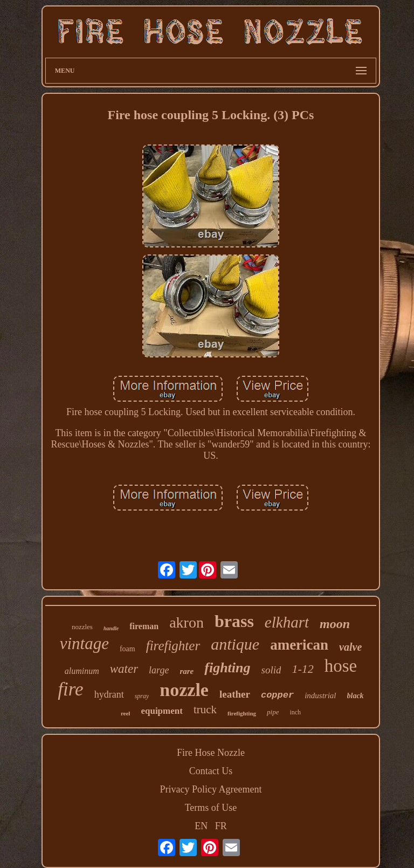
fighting (227, 668)
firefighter (173, 646)
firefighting (242, 713)
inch (295, 712)
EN (201, 826)
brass (234, 621)
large (159, 670)
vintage (84, 643)
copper (277, 695)
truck (205, 709)
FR (221, 826)
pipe (273, 712)
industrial (320, 695)
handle (111, 628)
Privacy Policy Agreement (211, 789)
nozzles (82, 627)
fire (70, 689)
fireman (144, 626)
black (356, 696)
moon (335, 624)
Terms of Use (211, 808)
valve (350, 647)
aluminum (82, 671)
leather (235, 694)
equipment (161, 711)
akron (187, 622)
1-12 (302, 669)
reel (126, 713)
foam (127, 649)
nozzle (184, 690)
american (299, 645)
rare (187, 671)
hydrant (109, 694)
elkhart (287, 622)
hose (341, 666)
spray (142, 696)
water (124, 669)
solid (271, 670)
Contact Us (211, 771)
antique (235, 644)
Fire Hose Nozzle (211, 753)
